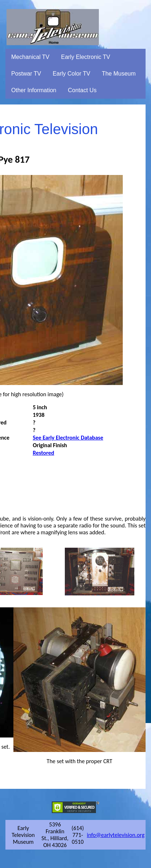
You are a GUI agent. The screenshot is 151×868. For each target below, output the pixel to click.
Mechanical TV (30, 57)
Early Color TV (71, 74)
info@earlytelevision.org (116, 835)
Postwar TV (26, 74)
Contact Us (82, 90)
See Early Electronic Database (68, 438)
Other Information (34, 90)
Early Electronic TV (86, 57)
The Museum (119, 74)
